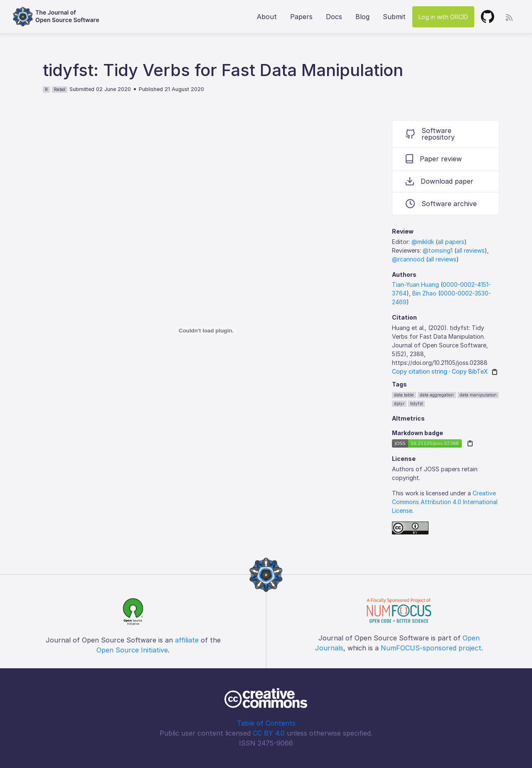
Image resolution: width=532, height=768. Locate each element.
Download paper (440, 181)
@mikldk (423, 242)
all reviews (470, 250)
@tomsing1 (438, 250)
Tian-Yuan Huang (415, 284)
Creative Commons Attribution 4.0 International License (445, 502)
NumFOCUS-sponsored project (431, 648)
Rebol (60, 89)
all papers (451, 242)
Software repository (430, 134)
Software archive (441, 204)
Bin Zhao (424, 293)
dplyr (399, 404)
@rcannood (408, 259)
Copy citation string (420, 371)
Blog (362, 17)
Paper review (434, 159)
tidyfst (416, 404)
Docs (334, 17)
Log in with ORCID (443, 17)
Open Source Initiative (132, 650)
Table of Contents (266, 723)
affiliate (187, 640)
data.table (404, 395)
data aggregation (437, 395)
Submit (394, 17)
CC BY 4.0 (269, 733)
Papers (301, 17)
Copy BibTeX (470, 371)
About (267, 17)
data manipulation (478, 395)
